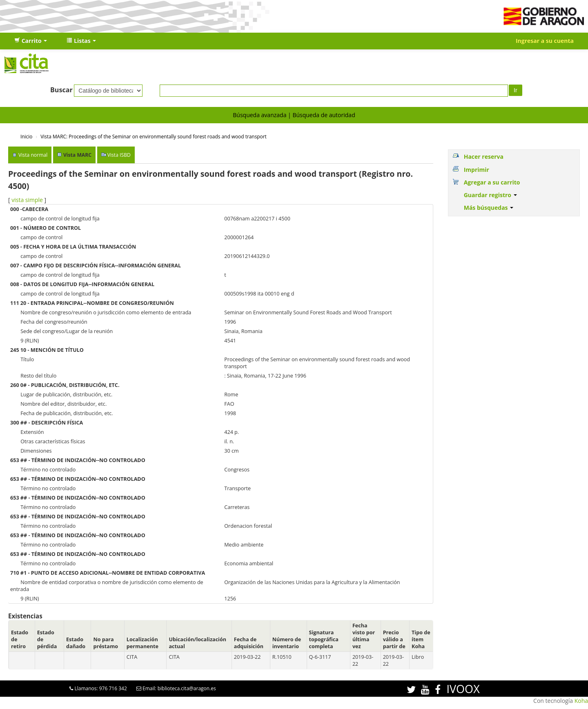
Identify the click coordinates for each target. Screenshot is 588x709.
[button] (31, 41)
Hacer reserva (484, 157)
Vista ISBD (119, 155)
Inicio (26, 136)
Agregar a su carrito (492, 182)
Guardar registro (490, 195)
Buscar (61, 90)
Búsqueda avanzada (259, 115)
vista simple (27, 200)
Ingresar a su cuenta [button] (545, 41)
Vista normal (33, 155)
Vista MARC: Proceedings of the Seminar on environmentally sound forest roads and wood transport (154, 136)
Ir (516, 90)
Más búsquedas (489, 208)
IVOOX (463, 689)
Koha (581, 701)
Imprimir (477, 170)
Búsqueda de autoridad (324, 115)
